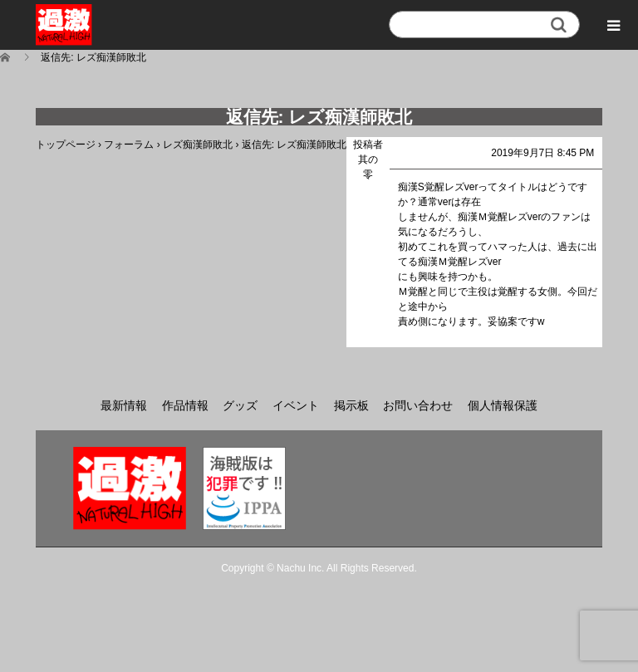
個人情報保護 (503, 405)
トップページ (66, 145)
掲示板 (351, 405)
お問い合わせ (418, 405)
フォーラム (129, 145)
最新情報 (124, 405)
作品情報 (185, 405)
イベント (296, 405)
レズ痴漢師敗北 (198, 145)
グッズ (240, 405)
